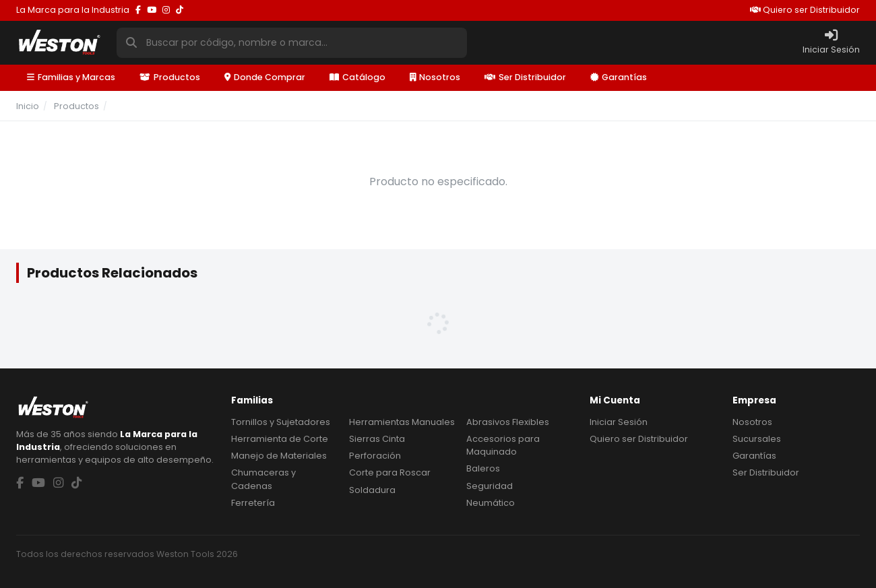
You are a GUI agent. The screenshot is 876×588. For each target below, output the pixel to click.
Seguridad (490, 486)
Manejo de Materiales (279, 456)
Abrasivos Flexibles (508, 422)
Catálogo (357, 77)
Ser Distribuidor (525, 77)
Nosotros (435, 77)
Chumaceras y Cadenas (263, 479)
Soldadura (372, 490)
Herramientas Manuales (402, 422)
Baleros (483, 468)
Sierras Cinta (377, 439)
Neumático (491, 503)
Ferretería (253, 503)
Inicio (28, 106)
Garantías (619, 77)
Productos (170, 77)
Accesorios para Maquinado (503, 445)
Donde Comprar (265, 77)
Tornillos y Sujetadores (281, 422)
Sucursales (757, 439)
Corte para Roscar (390, 472)
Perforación (375, 456)
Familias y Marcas (71, 77)
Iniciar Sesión (619, 422)
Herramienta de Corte (280, 439)
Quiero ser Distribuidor (805, 10)
